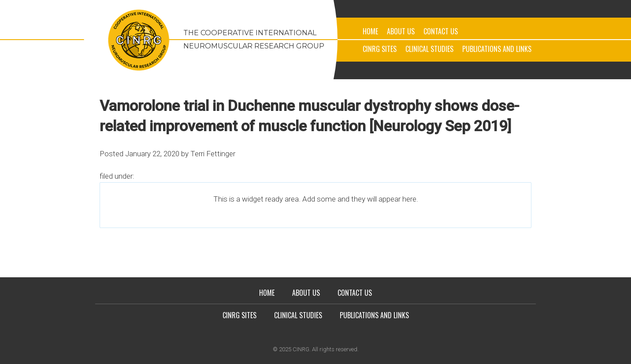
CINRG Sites (380, 49)
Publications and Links (497, 49)
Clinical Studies (429, 49)
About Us (401, 31)
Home (370, 31)
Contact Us (441, 31)
